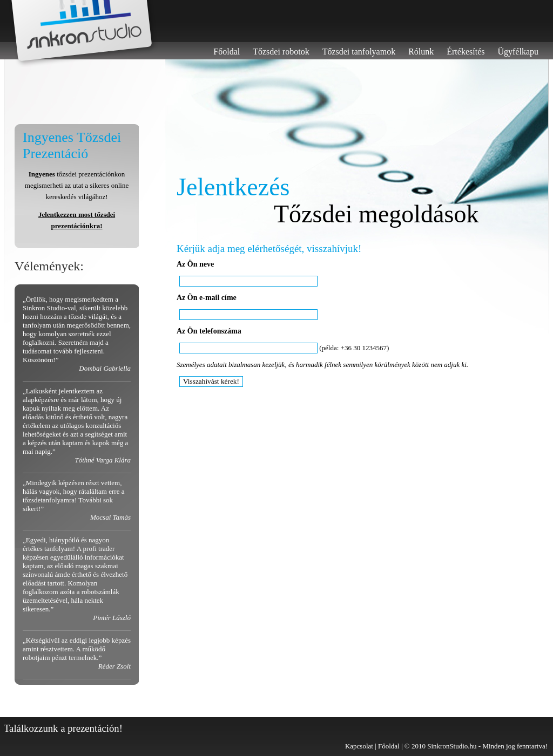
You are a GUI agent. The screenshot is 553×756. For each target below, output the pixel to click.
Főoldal (227, 52)
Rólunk (421, 52)
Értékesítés (466, 52)
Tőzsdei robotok (281, 52)
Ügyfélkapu (518, 52)
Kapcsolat (359, 746)
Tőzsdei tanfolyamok (359, 52)
